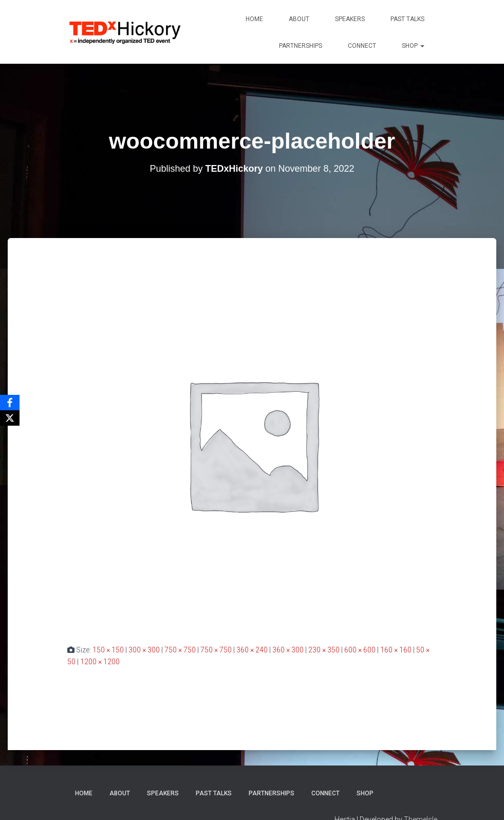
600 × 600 (360, 650)
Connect (362, 46)
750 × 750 (180, 650)
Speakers (350, 19)
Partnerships (301, 46)
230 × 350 (324, 650)
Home (254, 19)
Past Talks (407, 19)
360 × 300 (288, 650)
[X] (10, 418)
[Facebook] (10, 403)
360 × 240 (252, 650)
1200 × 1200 (100, 662)
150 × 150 (108, 650)
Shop (413, 46)
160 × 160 (396, 650)
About (299, 19)
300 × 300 (144, 650)
